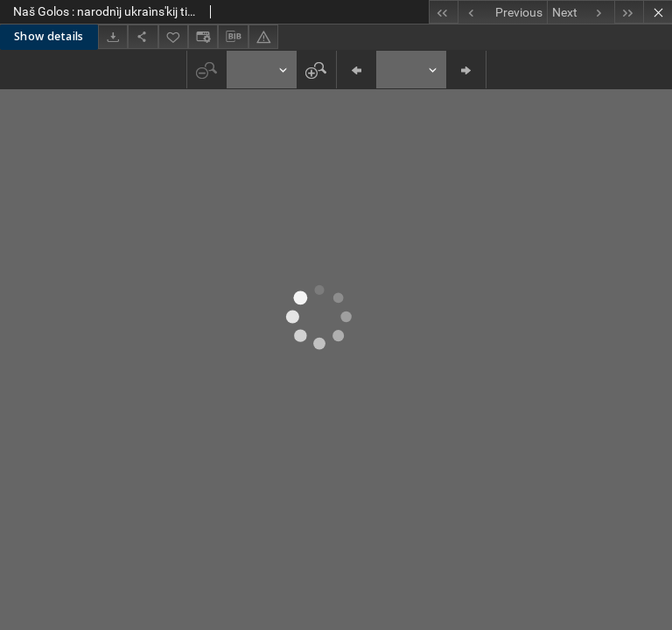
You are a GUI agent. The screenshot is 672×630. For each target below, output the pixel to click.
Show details (49, 36)
